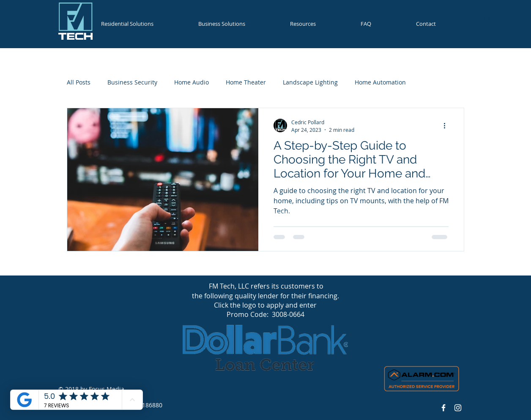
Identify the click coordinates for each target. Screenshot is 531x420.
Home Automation (380, 82)
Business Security (132, 82)
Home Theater (246, 82)
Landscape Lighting (310, 82)
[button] (141, 24)
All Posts (79, 82)
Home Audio (192, 82)
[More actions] (447, 125)
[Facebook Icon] (443, 408)
